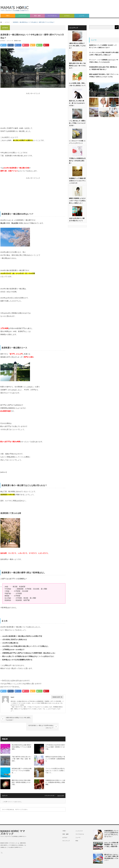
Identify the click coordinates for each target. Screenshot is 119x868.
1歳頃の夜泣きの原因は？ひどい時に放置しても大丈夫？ (18, 719)
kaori (20, 41)
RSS (77, 833)
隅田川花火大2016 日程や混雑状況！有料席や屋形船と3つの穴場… (21, 775)
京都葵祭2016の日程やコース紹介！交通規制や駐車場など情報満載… (55, 775)
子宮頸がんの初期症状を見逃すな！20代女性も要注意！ (77, 161)
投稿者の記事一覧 (57, 697)
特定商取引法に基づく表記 (94, 864)
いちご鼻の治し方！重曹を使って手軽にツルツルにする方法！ (77, 123)
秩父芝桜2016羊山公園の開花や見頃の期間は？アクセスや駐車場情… (22, 739)
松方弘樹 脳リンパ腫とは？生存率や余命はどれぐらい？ (48, 719)
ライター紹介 (115, 864)
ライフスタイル (52, 16)
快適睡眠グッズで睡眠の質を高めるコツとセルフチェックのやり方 (77, 181)
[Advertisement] (99, 18)
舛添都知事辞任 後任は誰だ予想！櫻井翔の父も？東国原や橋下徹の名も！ (103, 68)
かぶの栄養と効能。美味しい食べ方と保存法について (77, 84)
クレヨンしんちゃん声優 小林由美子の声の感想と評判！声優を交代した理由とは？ (104, 54)
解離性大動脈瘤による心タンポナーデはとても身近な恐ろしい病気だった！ (77, 201)
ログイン (18, 802)
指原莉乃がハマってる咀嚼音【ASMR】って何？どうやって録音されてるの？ (103, 46)
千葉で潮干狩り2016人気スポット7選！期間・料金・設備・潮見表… (22, 751)
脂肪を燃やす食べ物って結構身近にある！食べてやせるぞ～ (77, 66)
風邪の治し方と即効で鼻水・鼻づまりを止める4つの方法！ (77, 103)
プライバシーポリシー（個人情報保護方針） (72, 864)
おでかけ (67, 16)
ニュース (82, 16)
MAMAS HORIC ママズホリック (13, 825)
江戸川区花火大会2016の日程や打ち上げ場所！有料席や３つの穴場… (55, 739)
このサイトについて (51, 864)
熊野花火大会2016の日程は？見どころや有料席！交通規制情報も (55, 751)
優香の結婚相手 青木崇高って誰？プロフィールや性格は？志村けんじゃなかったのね (104, 75)
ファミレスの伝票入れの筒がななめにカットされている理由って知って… (55, 763)
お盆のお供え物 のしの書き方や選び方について (77, 220)
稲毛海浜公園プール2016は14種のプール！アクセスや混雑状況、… (22, 763)
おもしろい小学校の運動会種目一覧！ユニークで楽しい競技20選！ (111, 837)
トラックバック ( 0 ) (49, 788)
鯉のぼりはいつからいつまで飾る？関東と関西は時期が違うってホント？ (111, 850)
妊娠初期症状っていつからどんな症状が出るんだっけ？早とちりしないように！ (111, 826)
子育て (8, 16)
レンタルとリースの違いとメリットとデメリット (77, 142)
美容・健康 (37, 16)
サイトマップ (66, 833)
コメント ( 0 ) (61, 788)
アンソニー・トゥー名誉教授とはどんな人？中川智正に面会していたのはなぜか (104, 61)
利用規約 (106, 864)
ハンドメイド (23, 16)
